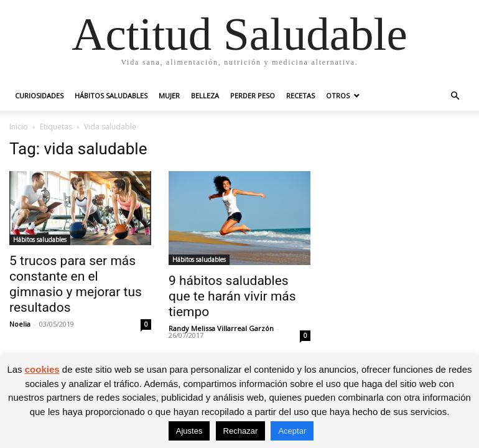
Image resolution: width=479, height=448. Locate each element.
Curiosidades (39, 96)
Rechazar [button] (241, 431)
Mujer (169, 96)
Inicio (19, 127)
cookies (42, 369)
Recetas (300, 96)
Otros (338, 96)
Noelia (20, 324)
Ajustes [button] (189, 431)
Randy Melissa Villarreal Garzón (221, 328)
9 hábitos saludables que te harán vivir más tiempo (232, 296)
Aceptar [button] (292, 431)
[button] (455, 96)
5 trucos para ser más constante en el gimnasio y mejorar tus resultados (76, 284)
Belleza (205, 96)
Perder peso (253, 96)
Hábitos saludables (111, 96)
